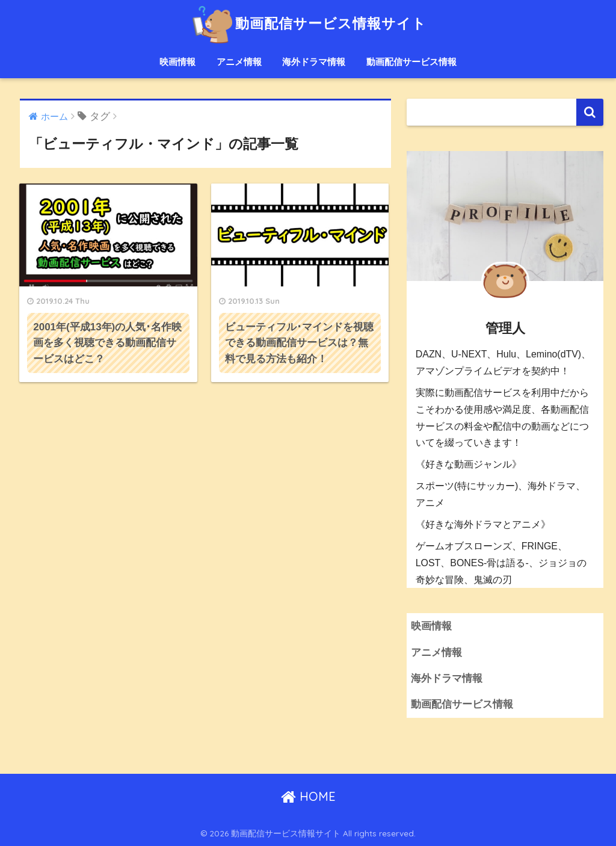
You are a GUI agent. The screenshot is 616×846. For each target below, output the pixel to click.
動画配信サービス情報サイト (308, 23)
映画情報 (177, 62)
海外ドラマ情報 (314, 62)
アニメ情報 (239, 62)
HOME (308, 796)
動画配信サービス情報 (411, 62)
